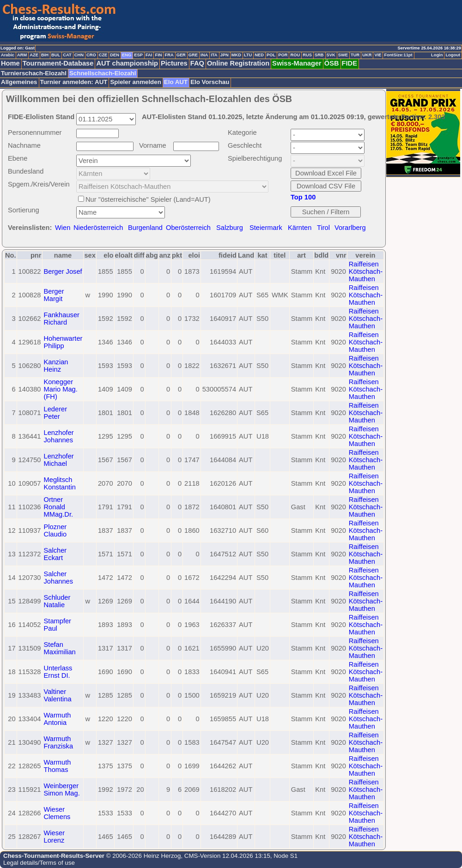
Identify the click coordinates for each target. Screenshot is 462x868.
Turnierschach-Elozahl (34, 73)
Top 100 (303, 197)
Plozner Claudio (55, 530)
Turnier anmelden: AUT (74, 82)
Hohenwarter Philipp (63, 342)
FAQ (197, 63)
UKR (367, 55)
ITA (214, 55)
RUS (307, 55)
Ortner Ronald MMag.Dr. (59, 507)
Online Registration (238, 63)
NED (259, 55)
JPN (225, 55)
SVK (331, 55)
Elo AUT (176, 82)
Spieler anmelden (135, 82)
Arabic (8, 55)
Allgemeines (19, 82)
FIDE (350, 63)
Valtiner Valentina (58, 695)
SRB (319, 55)
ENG (127, 55)
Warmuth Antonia (58, 719)
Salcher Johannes (59, 578)
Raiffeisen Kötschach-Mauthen (366, 271)
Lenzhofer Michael (59, 460)
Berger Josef (63, 271)
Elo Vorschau (210, 82)
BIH (45, 55)
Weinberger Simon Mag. (62, 790)
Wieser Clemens (57, 813)
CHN (79, 55)
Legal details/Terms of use (39, 863)
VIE (378, 55)
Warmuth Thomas (58, 766)
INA (204, 55)
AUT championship (127, 63)
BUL (56, 55)
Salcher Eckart (55, 554)
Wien (63, 228)
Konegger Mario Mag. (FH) (61, 389)
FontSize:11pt (398, 55)
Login (437, 55)
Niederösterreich (98, 228)
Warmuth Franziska (59, 742)
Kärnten (300, 228)
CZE (103, 55)
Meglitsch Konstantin (60, 483)
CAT (67, 55)
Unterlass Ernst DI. (58, 672)
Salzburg (230, 228)
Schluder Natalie (57, 601)
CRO (91, 55)
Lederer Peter (56, 413)
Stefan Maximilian (60, 648)
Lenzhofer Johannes (59, 436)
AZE (34, 55)
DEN (115, 55)
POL (271, 55)
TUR (355, 55)
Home (10, 63)
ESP (138, 55)
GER (181, 55)
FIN (158, 55)
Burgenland (145, 228)
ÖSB (332, 63)
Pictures (174, 63)
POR (283, 55)
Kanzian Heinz (56, 366)
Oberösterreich (188, 228)
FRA (169, 55)
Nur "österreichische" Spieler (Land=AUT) (148, 199)
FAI (149, 55)
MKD (236, 55)
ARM (22, 55)
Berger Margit (54, 295)
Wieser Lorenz (55, 837)
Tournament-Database (58, 63)
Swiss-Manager (297, 63)
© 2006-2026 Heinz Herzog (143, 856)
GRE (193, 55)
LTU (248, 55)
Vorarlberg (350, 228)
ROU (295, 55)
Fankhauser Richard (62, 319)
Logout (453, 55)
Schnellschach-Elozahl (103, 73)
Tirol (323, 228)
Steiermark (266, 228)
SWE (343, 55)
